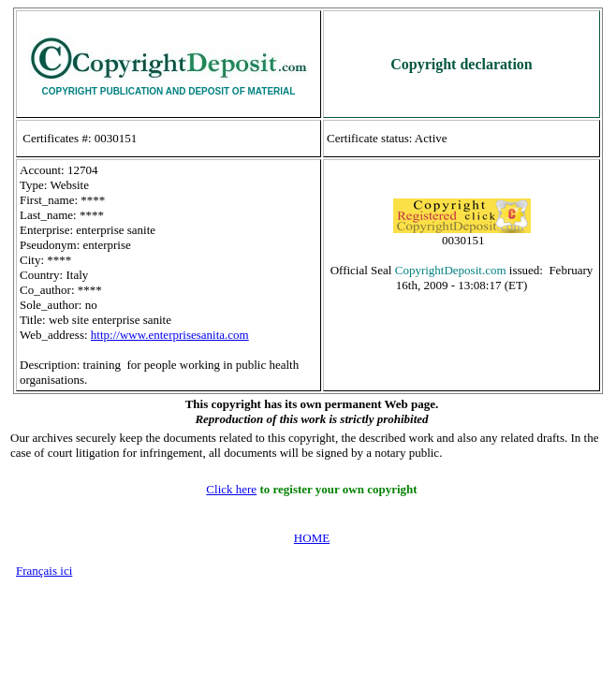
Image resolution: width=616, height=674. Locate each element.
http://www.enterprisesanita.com (170, 335)
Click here (231, 489)
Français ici (44, 571)
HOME (312, 538)
